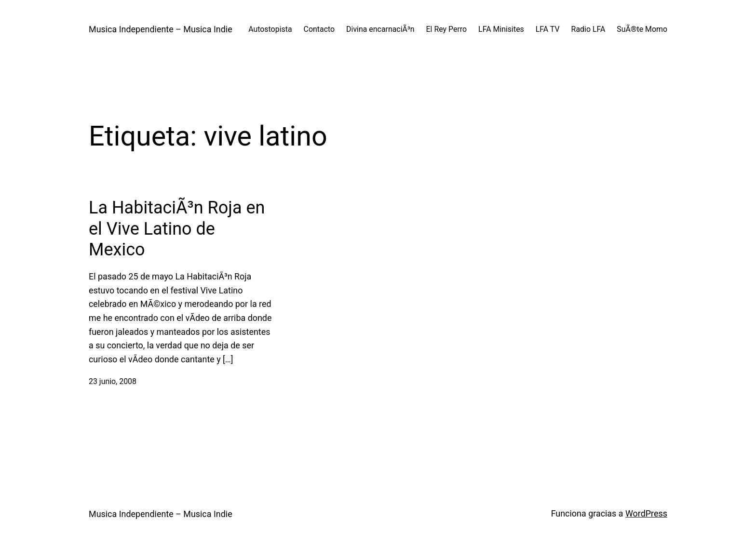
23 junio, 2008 (113, 381)
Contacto (319, 29)
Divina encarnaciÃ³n (380, 29)
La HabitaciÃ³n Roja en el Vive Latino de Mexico (177, 228)
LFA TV (548, 29)
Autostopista (270, 29)
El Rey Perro (447, 29)
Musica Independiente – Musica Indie (161, 29)
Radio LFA (588, 29)
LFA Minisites (501, 29)
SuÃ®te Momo (642, 29)
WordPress (646, 513)
